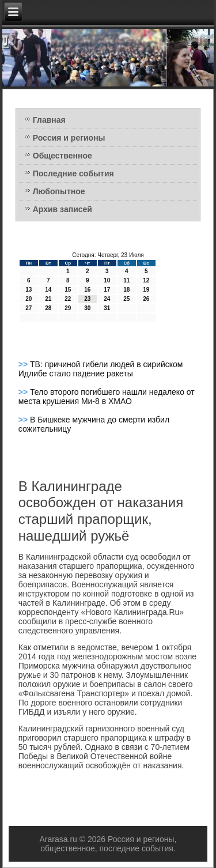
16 (87, 290)
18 (126, 290)
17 (107, 290)
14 (48, 290)
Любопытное (59, 191)
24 (107, 299)
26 (146, 299)
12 (146, 280)
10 (107, 280)
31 (107, 308)
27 (29, 308)
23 (87, 299)
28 (48, 308)
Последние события (73, 173)
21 (48, 299)
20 (29, 299)
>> (24, 364)
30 (87, 308)
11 (126, 280)
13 (29, 290)
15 (68, 290)
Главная (49, 120)
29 (68, 308)
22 (68, 299)
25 (126, 299)
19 (146, 290)
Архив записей (62, 209)
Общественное (62, 156)
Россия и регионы (69, 138)
